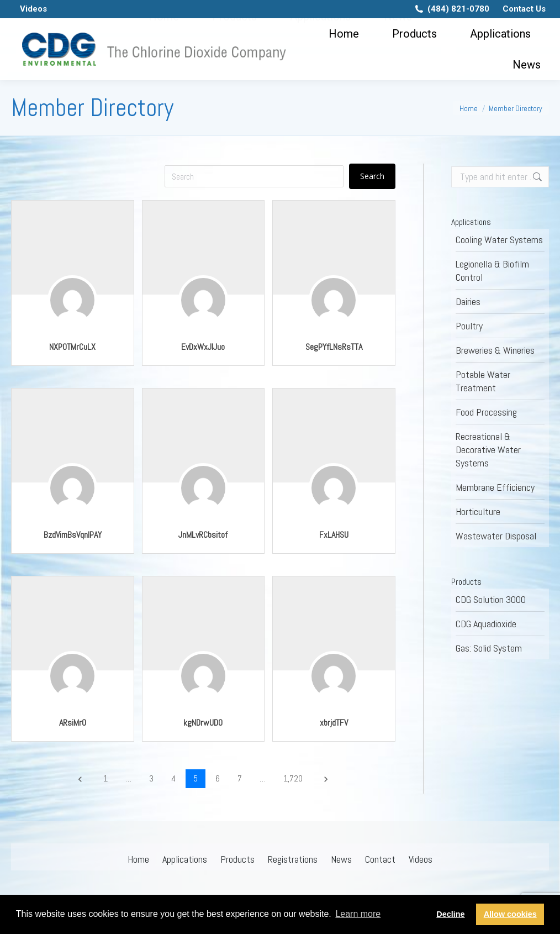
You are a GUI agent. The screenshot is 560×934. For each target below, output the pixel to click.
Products (237, 859)
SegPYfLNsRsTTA (334, 347)
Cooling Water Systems (499, 240)
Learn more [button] (358, 914)
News (341, 859)
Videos (421, 859)
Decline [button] (450, 914)
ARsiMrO (73, 723)
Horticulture (478, 511)
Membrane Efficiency (495, 487)
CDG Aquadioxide (486, 624)
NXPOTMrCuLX (72, 347)
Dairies (468, 301)
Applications (185, 859)
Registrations (293, 859)
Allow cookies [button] (510, 914)
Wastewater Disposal (496, 536)
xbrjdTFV (334, 723)
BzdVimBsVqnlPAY (73, 535)
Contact (380, 859)
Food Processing (486, 412)
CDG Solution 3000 (491, 599)
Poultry (469, 326)
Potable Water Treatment (483, 381)
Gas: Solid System (489, 648)
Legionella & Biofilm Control (492, 271)
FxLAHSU (334, 535)
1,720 (293, 778)
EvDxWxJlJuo (203, 347)
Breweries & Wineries (495, 350)
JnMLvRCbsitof (203, 535)
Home (138, 859)
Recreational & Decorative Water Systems (488, 450)
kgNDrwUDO (203, 723)
